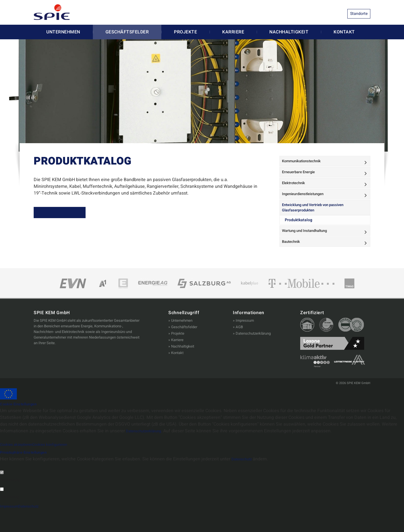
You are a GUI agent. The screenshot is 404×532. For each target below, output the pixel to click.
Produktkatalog (299, 237)
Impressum (245, 343)
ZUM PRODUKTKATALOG (69, 217)
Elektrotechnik (296, 193)
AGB (239, 349)
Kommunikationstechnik (305, 165)
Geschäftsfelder (127, 35)
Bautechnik (293, 263)
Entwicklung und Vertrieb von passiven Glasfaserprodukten (317, 223)
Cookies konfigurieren (63, 467)
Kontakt (344, 35)
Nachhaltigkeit (289, 35)
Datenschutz (244, 482)
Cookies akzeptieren (20, 467)
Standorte (359, 14)
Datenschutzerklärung (253, 356)
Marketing (10, 519)
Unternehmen (63, 35)
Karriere (233, 35)
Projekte (185, 35)
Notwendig (10, 503)
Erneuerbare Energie (301, 179)
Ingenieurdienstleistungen (307, 206)
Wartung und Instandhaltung (308, 249)
